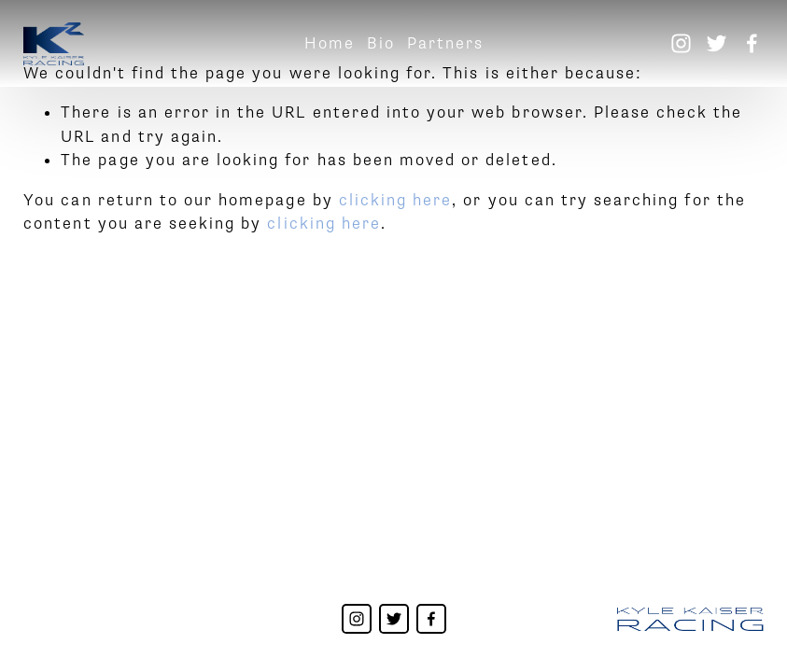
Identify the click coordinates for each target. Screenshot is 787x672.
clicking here (396, 200)
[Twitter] (717, 43)
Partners (445, 43)
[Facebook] (752, 43)
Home (330, 43)
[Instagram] (681, 43)
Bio (381, 43)
